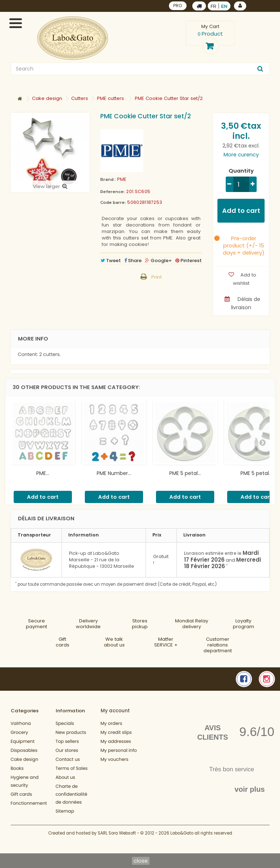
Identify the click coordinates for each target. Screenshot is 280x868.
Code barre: (113, 202)
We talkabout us (114, 642)
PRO (178, 6)
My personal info (119, 751)
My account (115, 711)
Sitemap (65, 811)
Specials (65, 724)
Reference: (113, 192)
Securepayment (36, 624)
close (141, 861)
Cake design (25, 760)
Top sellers (67, 742)
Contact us (68, 760)
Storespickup (140, 624)
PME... (43, 473)
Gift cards (63, 642)
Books (17, 769)
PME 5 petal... (185, 473)
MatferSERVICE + (166, 642)
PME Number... (114, 473)
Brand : (108, 179)
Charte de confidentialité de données (72, 794)
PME (122, 179)
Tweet (111, 261)
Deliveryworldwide (88, 624)
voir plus (249, 789)
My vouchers (115, 760)
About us (66, 778)
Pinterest (189, 261)
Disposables (24, 751)
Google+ (159, 261)
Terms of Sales (72, 769)
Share (133, 261)
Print (157, 277)
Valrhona (21, 724)
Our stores (67, 751)
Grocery (20, 733)
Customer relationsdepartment (218, 645)
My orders (111, 724)
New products (71, 733)
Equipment (23, 742)
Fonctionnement (29, 803)
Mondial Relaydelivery (192, 624)
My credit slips (116, 733)
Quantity (241, 171)
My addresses (116, 742)
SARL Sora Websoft (117, 833)
